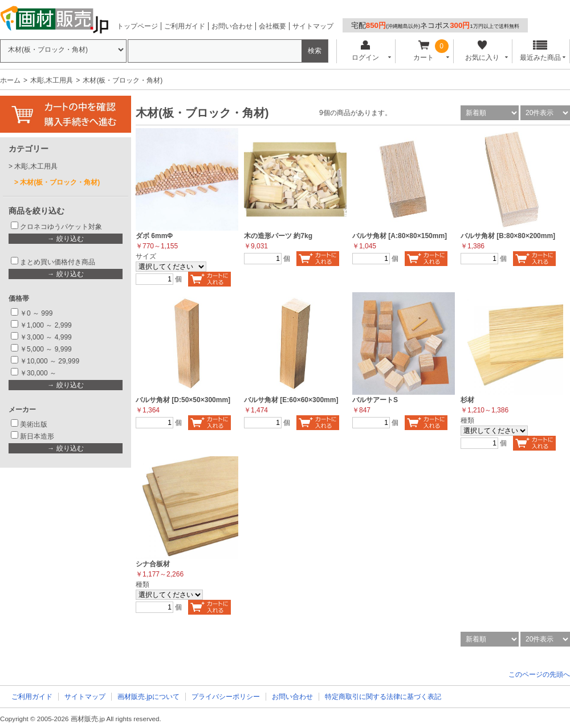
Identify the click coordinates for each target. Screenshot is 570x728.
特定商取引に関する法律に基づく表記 (383, 697)
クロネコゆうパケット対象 (61, 227)
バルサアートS (375, 400)
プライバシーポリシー (226, 697)
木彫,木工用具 (52, 80)
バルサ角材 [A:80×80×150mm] (400, 236)
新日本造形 (37, 436)
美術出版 (34, 424)
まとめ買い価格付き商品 (58, 262)
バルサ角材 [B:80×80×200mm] (508, 236)
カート (424, 51)
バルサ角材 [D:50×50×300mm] (183, 400)
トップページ (137, 26)
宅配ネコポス (435, 25)
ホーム (10, 80)
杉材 (467, 400)
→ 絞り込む (65, 239)
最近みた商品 (540, 51)
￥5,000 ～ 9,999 (46, 349)
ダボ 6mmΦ (154, 236)
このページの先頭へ (539, 674)
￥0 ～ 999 (36, 313)
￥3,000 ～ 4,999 (46, 337)
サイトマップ (313, 26)
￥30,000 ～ (39, 373)
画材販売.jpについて (148, 697)
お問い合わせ (232, 26)
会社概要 (272, 26)
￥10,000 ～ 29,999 (50, 361)
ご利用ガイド (185, 26)
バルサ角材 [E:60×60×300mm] (291, 400)
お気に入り (482, 51)
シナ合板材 (153, 564)
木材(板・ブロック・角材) (60, 182)
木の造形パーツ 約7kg (278, 236)
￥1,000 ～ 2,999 (46, 325)
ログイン (365, 51)
